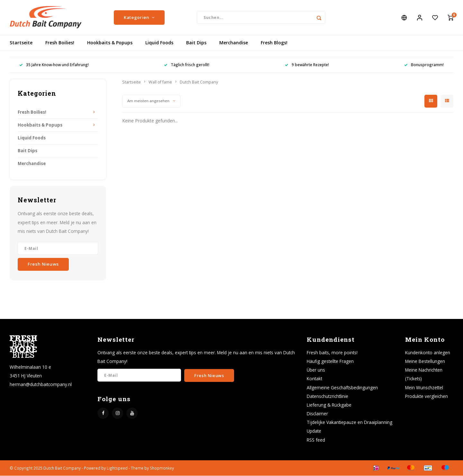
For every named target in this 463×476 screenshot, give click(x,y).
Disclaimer (317, 414)
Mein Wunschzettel (424, 388)
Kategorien (139, 18)
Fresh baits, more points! (332, 353)
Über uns (316, 370)
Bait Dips (196, 43)
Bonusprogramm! (424, 65)
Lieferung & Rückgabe (329, 405)
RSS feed (316, 440)
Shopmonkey (162, 468)
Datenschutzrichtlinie (327, 397)
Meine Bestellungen (425, 362)
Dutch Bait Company (199, 82)
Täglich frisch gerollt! (187, 65)
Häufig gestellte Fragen (330, 362)
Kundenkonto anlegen (428, 353)
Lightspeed (117, 468)
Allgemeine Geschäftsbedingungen (342, 388)
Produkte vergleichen (427, 397)
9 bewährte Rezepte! (307, 65)
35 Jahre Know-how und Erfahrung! (54, 65)
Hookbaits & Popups (110, 43)
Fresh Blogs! (274, 43)
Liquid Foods (159, 43)
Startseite (21, 43)
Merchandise (234, 43)
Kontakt (314, 379)
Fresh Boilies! (60, 43)
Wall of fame (160, 82)
